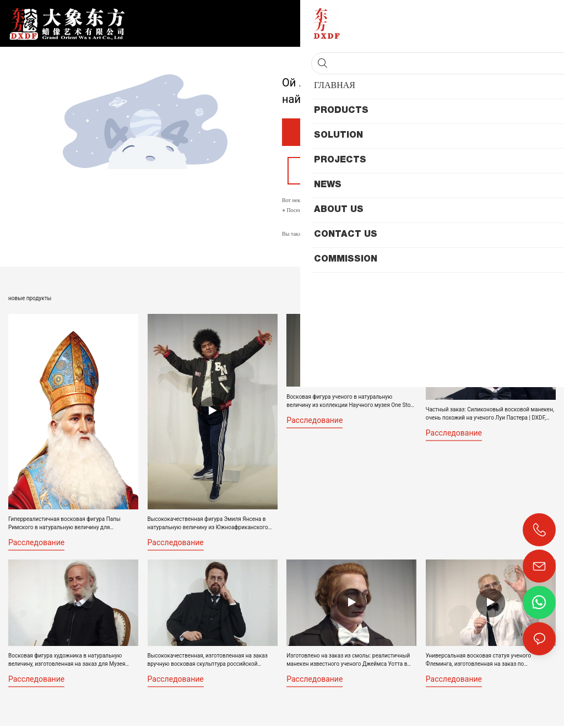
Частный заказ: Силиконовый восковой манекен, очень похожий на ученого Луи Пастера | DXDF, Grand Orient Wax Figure (490, 416)
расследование (36, 544)
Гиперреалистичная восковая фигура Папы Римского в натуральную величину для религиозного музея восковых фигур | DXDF (65, 525)
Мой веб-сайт (331, 212)
